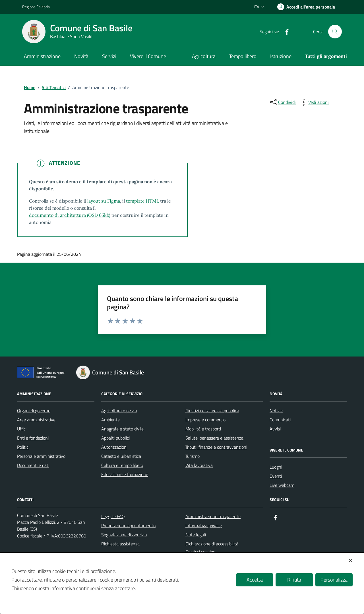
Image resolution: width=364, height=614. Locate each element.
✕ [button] (350, 560)
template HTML (142, 201)
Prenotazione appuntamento (128, 526)
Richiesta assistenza (120, 544)
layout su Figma (104, 201)
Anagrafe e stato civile (122, 429)
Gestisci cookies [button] (200, 552)
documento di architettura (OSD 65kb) (70, 215)
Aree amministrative (36, 420)
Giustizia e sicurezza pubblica (212, 411)
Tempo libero (243, 56)
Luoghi (276, 467)
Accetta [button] (255, 580)
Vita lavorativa (199, 465)
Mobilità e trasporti (203, 429)
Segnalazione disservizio (124, 535)
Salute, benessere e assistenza (214, 438)
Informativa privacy (204, 526)
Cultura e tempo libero (122, 465)
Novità (81, 56)
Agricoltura (204, 56)
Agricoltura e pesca (119, 411)
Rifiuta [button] (294, 580)
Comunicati (280, 420)
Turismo (193, 456)
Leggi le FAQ (113, 516)
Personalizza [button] (334, 580)
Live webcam (282, 485)
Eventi (276, 476)
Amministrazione (42, 56)
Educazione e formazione (125, 474)
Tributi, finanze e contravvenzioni (216, 447)
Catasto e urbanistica (121, 456)
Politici (23, 447)
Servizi (109, 56)
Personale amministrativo (41, 456)
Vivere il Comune (148, 56)
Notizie (276, 411)
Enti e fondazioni (33, 438)
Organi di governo (34, 411)
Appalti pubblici (115, 438)
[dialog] (182, 583)
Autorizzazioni (114, 447)
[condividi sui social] (282, 102)
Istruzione (281, 56)
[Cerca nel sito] (335, 32)
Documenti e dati (33, 465)
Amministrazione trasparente (213, 516)
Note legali (196, 535)
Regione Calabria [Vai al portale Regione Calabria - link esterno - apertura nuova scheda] (36, 7)
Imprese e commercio (205, 420)
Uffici (22, 429)
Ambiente (110, 420)
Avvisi (275, 429)
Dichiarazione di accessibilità (212, 544)
